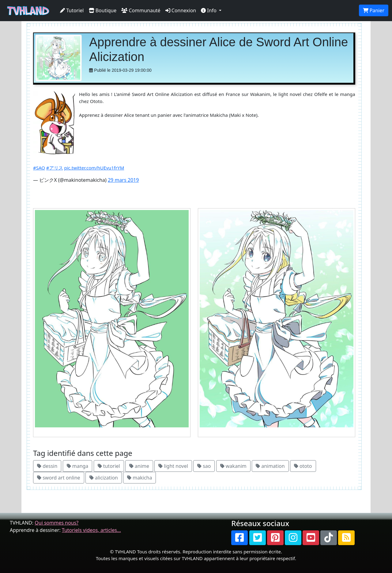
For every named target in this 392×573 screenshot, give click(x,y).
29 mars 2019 (123, 180)
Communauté (141, 10)
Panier (374, 10)
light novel (173, 466)
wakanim (233, 466)
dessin (47, 466)
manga (78, 466)
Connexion (181, 10)
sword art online (59, 478)
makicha (139, 478)
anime (139, 466)
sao (204, 466)
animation (270, 466)
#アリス (55, 168)
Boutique (103, 10)
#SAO (39, 168)
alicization (104, 478)
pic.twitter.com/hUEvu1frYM (94, 168)
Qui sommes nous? (57, 523)
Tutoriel (72, 10)
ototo (303, 466)
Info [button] (209, 10)
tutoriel (109, 466)
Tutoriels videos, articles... (91, 530)
